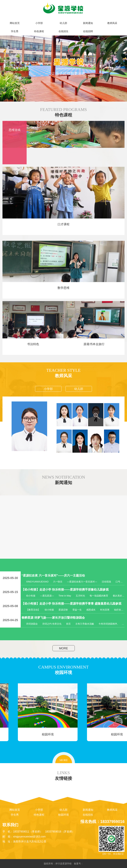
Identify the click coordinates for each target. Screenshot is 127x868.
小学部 (39, 23)
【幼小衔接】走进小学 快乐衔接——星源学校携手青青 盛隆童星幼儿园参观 (71, 604)
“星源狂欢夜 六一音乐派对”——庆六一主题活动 (53, 576)
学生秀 (15, 31)
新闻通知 (88, 23)
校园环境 (63, 815)
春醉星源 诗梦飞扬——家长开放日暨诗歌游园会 (53, 618)
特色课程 (39, 31)
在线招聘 (88, 31)
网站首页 (15, 23)
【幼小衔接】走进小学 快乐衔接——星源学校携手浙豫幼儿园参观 (65, 590)
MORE (63, 648)
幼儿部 (63, 23)
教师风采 (112, 23)
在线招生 (63, 31)
